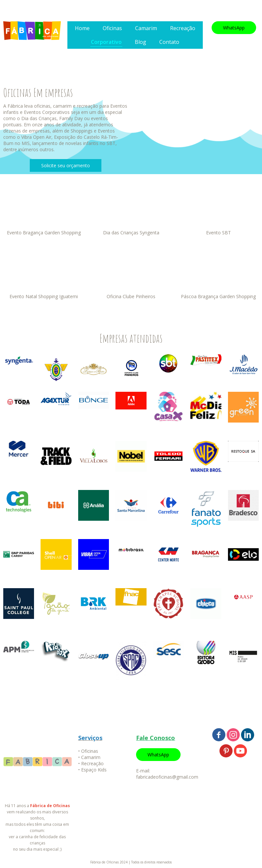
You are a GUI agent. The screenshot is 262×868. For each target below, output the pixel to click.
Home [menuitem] (82, 28)
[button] (234, 28)
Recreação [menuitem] (183, 28)
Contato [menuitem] (169, 42)
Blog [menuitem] (140, 42)
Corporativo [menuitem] (106, 42)
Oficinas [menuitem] (112, 28)
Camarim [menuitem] (146, 28)
